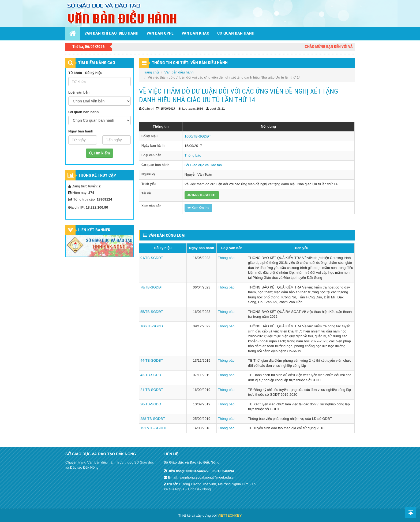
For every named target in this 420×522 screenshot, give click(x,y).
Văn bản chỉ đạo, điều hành (111, 33)
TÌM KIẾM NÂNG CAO (97, 63)
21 (223, 109)
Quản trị (148, 109)
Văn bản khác (195, 33)
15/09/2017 (168, 109)
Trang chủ (151, 72)
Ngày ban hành (81, 131)
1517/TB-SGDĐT (154, 428)
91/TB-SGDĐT (152, 258)
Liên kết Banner (94, 230)
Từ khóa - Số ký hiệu (85, 73)
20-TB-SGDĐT (152, 404)
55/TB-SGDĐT (152, 312)
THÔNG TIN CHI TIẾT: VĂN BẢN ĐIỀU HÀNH (190, 63)
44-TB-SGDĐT (152, 360)
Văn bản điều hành (179, 72)
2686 (200, 109)
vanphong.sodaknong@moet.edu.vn (207, 477)
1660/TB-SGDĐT (198, 136)
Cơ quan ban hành (236, 33)
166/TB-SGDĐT (153, 326)
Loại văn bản (79, 92)
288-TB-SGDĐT (153, 419)
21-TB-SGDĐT (152, 390)
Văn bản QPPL (160, 33)
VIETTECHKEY (230, 515)
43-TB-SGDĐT (152, 375)
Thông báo (193, 155)
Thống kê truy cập (97, 175)
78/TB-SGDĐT (152, 287)
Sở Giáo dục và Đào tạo (203, 165)
